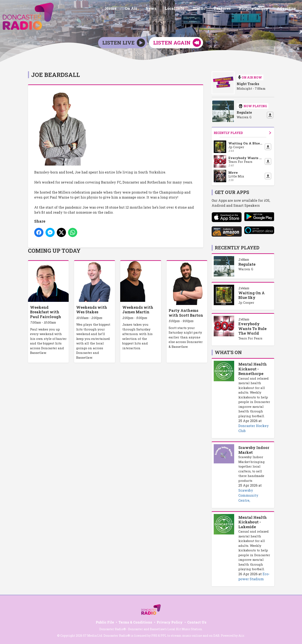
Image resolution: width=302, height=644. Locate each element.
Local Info (182, 9)
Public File (105, 622)
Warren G (246, 269)
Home (123, 9)
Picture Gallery (256, 9)
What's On (228, 352)
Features (226, 9)
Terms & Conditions (135, 622)
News (160, 9)
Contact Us (197, 622)
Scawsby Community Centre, (248, 495)
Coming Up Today (54, 251)
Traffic (205, 9)
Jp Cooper (246, 302)
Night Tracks (248, 84)
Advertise (287, 9)
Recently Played (242, 133)
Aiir (241, 636)
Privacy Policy (170, 622)
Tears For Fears (250, 338)
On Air (142, 9)
